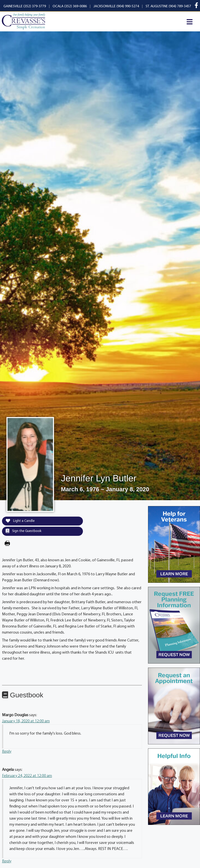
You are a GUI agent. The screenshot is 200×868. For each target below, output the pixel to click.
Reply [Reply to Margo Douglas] (7, 752)
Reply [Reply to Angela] (7, 861)
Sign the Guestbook (24, 531)
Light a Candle (20, 521)
